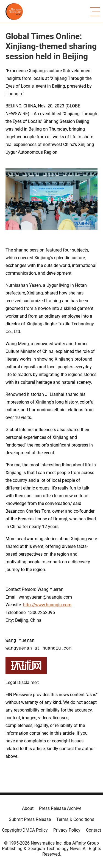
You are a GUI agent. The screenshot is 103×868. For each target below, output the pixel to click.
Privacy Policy (67, 830)
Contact (94, 830)
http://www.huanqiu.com (47, 605)
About (28, 808)
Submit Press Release (30, 819)
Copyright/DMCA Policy (25, 830)
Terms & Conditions (75, 819)
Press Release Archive (60, 808)
